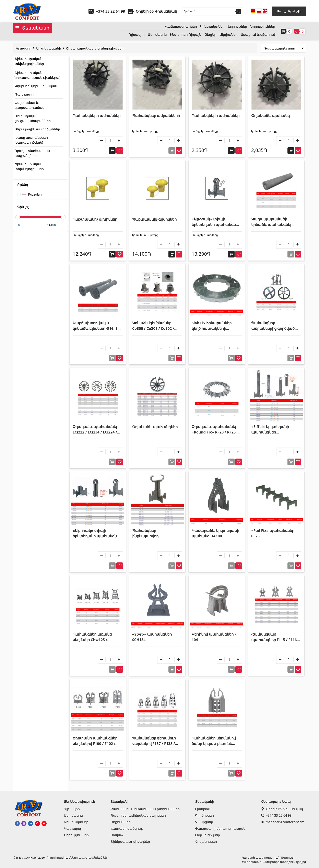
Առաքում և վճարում (258, 35)
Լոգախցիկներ (208, 835)
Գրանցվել (295, 11)
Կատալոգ (73, 828)
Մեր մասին (157, 35)
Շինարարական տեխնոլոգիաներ (95, 48)
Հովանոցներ (206, 842)
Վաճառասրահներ (181, 27)
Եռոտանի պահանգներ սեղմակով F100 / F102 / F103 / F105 (95, 741)
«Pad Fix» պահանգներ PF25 (273, 533)
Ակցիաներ (228, 35)
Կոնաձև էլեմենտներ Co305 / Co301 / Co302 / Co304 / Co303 (153, 326)
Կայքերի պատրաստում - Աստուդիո (269, 858)
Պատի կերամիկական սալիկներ (138, 815)
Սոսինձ (117, 835)
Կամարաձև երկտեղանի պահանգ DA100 (215, 533)
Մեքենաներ (121, 822)
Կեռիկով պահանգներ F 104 (214, 637)
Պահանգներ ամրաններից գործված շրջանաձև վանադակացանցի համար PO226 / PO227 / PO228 (273, 326)
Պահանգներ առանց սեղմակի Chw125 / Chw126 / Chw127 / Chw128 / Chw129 (92, 637)
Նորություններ (263, 27)
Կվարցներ (204, 822)
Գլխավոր (137, 35)
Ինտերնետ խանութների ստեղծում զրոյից (274, 862)
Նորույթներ (237, 27)
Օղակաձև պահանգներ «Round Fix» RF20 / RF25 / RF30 (215, 430)
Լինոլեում (203, 809)
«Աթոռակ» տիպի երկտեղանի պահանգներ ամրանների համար (216, 222)
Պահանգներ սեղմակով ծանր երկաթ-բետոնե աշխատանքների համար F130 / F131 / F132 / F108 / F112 (216, 741)
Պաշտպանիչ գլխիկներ (95, 219)
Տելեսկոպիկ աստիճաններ (37, 129)
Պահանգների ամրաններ (97, 116)
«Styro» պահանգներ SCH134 (152, 637)
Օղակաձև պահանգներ (155, 427)
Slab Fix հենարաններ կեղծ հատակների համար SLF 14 (212, 326)
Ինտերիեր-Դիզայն (186, 35)
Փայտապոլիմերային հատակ (220, 828)
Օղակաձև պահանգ (271, 116)
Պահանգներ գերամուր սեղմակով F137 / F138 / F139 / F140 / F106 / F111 (154, 741)
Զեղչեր (210, 35)
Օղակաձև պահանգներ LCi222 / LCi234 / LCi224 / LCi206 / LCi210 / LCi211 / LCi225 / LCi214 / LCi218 (95, 430)
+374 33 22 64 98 (110, 11)
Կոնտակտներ (212, 27)
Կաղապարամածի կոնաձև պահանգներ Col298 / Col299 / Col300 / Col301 (274, 222)
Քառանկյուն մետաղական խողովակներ (145, 809)
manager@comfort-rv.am (283, 822)
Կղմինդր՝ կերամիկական (36, 86)
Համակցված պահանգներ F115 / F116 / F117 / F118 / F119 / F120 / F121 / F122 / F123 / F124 (275, 637)
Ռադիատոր (25, 94)
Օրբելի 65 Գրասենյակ (282, 809)
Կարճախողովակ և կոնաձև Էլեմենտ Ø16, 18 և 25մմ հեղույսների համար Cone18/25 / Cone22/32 (96, 326)
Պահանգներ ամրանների (156, 116)
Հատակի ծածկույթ (127, 828)
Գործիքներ (204, 815)
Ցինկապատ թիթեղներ (130, 842)
